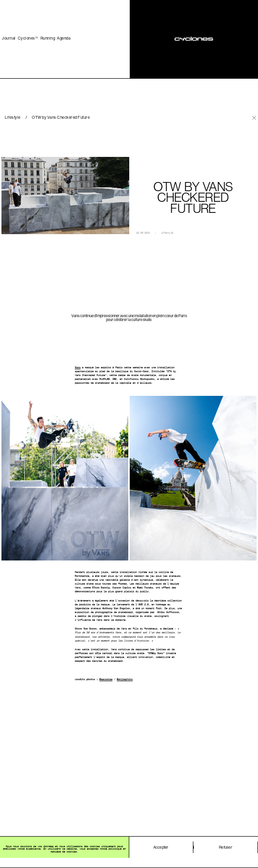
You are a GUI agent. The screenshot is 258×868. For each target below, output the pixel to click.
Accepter (161, 847)
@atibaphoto (125, 679)
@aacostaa (106, 679)
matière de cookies (64, 852)
